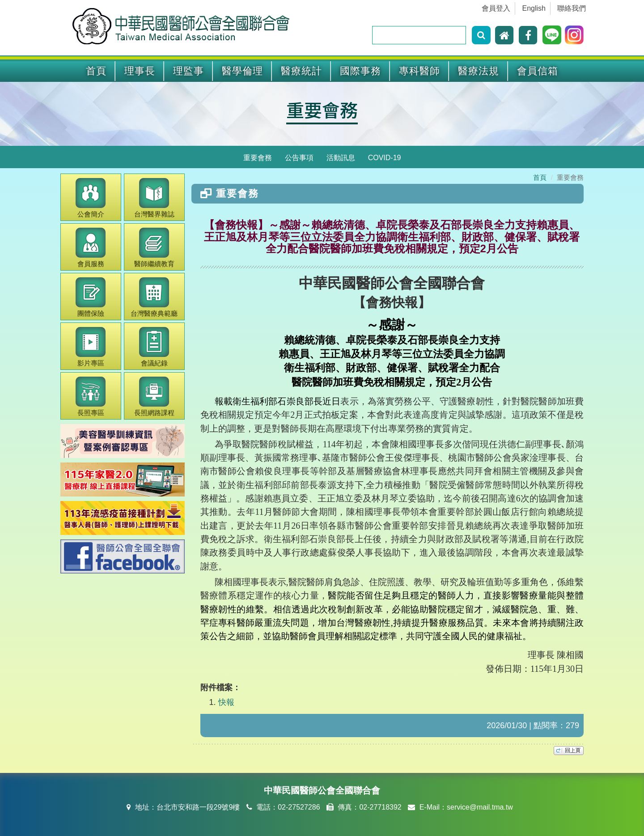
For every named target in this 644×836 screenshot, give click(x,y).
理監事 (189, 71)
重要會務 (322, 110)
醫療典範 (154, 297)
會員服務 (91, 248)
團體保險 (91, 297)
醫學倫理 (242, 71)
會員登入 (496, 8)
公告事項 (299, 158)
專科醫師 (419, 71)
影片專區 (91, 347)
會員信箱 (538, 71)
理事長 (140, 71)
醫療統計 (301, 71)
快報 (226, 702)
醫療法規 (479, 71)
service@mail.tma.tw (480, 807)
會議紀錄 (154, 347)
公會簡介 (91, 198)
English (534, 8)
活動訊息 (341, 158)
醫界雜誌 (154, 198)
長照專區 (91, 397)
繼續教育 (154, 248)
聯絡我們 (572, 8)
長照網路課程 (154, 397)
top (569, 751)
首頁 (96, 71)
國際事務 (360, 71)
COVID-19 (385, 158)
